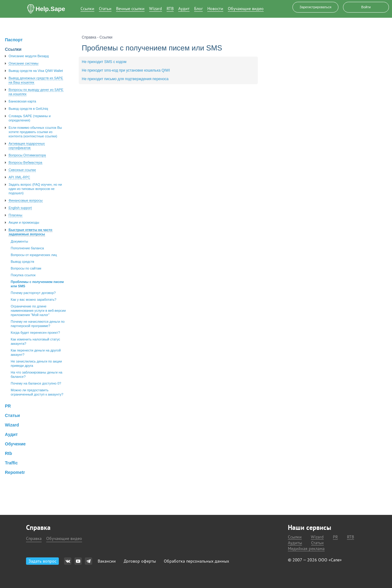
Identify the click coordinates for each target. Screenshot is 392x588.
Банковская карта (22, 101)
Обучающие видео (246, 9)
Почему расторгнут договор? (33, 293)
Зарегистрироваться (315, 7)
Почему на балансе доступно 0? (36, 383)
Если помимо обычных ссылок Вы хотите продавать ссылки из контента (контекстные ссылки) (35, 132)
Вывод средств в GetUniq (28, 109)
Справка (34, 538)
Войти (366, 7)
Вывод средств (23, 262)
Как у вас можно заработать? (34, 300)
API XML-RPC (19, 177)
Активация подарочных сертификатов (27, 146)
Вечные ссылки (130, 9)
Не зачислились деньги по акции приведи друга (36, 363)
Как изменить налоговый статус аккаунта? (35, 341)
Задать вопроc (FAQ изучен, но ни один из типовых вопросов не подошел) (35, 189)
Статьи (105, 9)
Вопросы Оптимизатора (27, 155)
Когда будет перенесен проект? (35, 333)
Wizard (156, 9)
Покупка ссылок (23, 275)
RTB (170, 9)
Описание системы (23, 63)
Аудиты (295, 543)
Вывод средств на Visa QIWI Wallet (36, 71)
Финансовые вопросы (26, 200)
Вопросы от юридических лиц (34, 255)
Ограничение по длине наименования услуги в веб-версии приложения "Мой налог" (38, 311)
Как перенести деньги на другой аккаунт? (36, 352)
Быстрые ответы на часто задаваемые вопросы (30, 232)
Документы (19, 241)
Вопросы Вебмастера (25, 162)
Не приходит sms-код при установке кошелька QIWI (126, 70)
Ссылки (87, 9)
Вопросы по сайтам (26, 268)
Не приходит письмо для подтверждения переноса (125, 79)
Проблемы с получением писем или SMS (37, 284)
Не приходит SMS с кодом (104, 62)
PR (335, 537)
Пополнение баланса (27, 248)
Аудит (184, 9)
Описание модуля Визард (29, 56)
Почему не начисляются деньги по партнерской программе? (38, 324)
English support (20, 208)
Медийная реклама (306, 549)
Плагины (15, 215)
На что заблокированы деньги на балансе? (36, 374)
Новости (215, 9)
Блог (198, 9)
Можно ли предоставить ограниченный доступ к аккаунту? (37, 392)
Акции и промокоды (24, 222)
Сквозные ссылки (22, 170)
